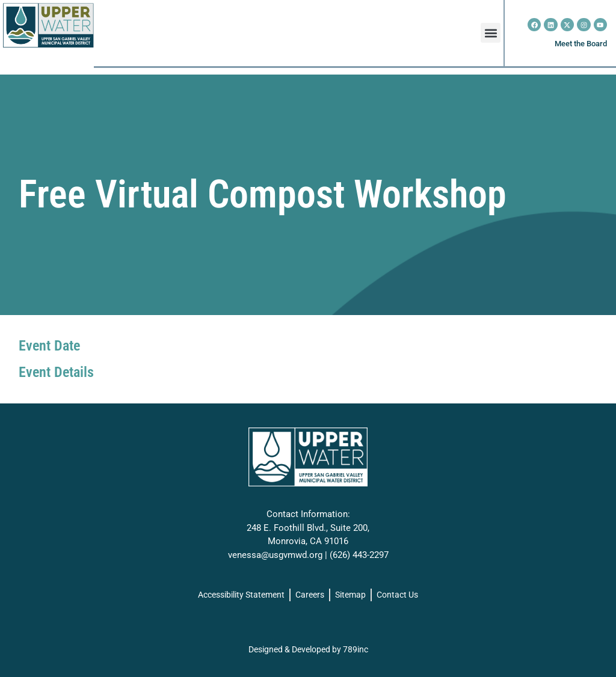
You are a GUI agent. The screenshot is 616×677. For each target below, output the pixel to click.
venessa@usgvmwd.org (275, 555)
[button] (491, 33)
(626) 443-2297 (359, 555)
